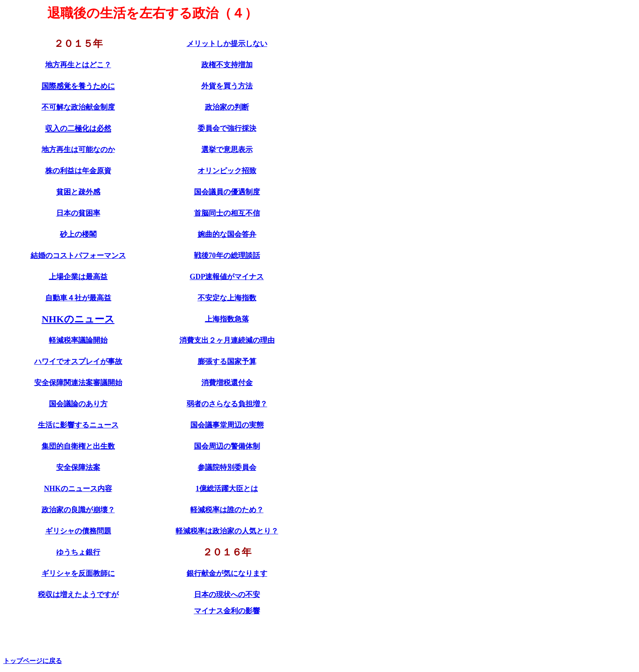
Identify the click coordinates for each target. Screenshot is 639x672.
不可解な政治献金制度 (78, 107)
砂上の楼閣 (78, 234)
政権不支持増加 (227, 65)
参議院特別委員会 (227, 467)
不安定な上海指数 (227, 298)
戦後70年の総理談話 (227, 256)
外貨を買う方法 (227, 86)
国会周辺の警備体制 (227, 446)
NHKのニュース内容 (78, 489)
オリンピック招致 (227, 171)
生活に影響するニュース (78, 425)
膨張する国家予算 (227, 361)
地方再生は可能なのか (78, 150)
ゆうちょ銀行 (78, 552)
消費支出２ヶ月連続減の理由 (227, 340)
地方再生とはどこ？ (78, 65)
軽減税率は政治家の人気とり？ (227, 531)
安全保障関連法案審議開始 (78, 383)
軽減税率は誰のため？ (227, 510)
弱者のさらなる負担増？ (227, 404)
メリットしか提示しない (227, 44)
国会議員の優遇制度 (227, 192)
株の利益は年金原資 (78, 171)
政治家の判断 (227, 107)
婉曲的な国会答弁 (227, 234)
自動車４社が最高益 (78, 298)
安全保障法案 (78, 467)
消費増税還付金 (227, 383)
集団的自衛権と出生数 (78, 446)
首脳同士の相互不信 (227, 213)
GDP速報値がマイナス (227, 277)
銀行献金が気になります (227, 573)
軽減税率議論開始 (78, 340)
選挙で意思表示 (227, 150)
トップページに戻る (33, 661)
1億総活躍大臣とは (227, 489)
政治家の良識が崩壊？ (78, 510)
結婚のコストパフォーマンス (78, 256)
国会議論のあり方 (78, 404)
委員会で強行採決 (227, 128)
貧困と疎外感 (78, 192)
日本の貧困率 (78, 213)
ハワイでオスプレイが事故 (78, 361)
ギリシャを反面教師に (78, 573)
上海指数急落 (227, 319)
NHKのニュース (78, 319)
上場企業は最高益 (78, 277)
